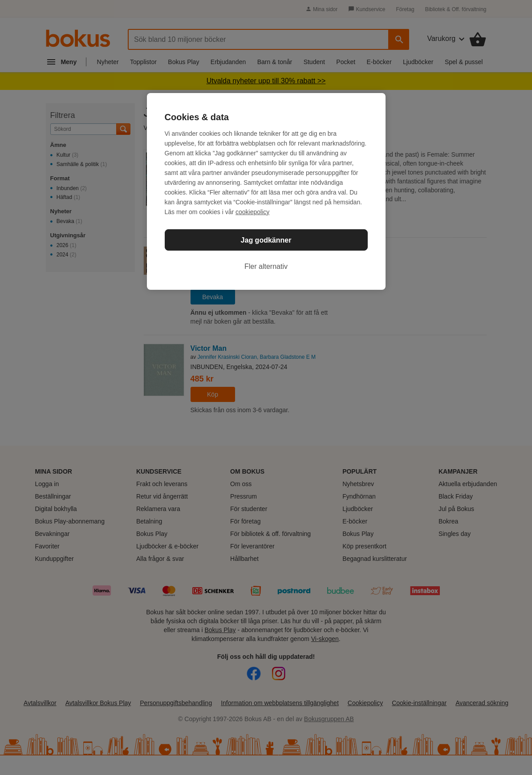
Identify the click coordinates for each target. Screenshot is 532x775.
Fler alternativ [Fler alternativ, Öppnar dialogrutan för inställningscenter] (266, 266)
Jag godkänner (266, 240)
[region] (266, 191)
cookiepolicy (252, 212)
